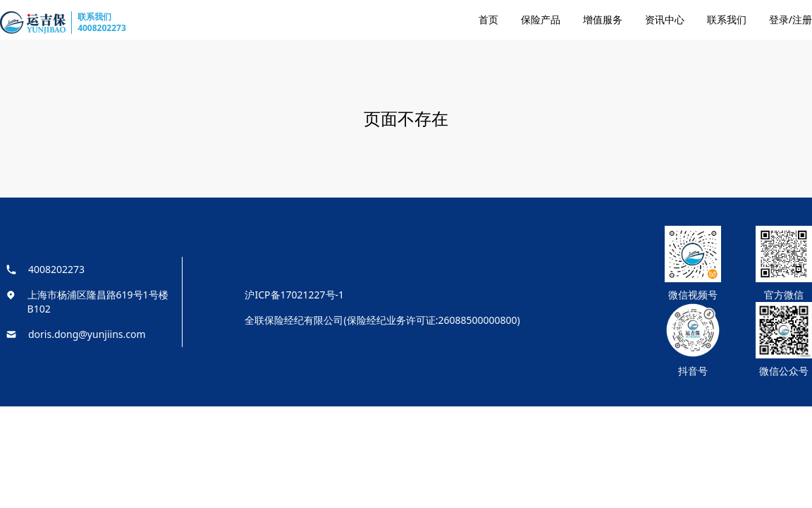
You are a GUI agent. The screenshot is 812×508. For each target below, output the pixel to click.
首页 (488, 19)
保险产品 (541, 19)
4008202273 (102, 28)
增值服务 (603, 19)
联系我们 (727, 19)
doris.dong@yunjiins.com (87, 334)
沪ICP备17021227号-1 (294, 295)
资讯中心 (665, 19)
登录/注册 (791, 19)
